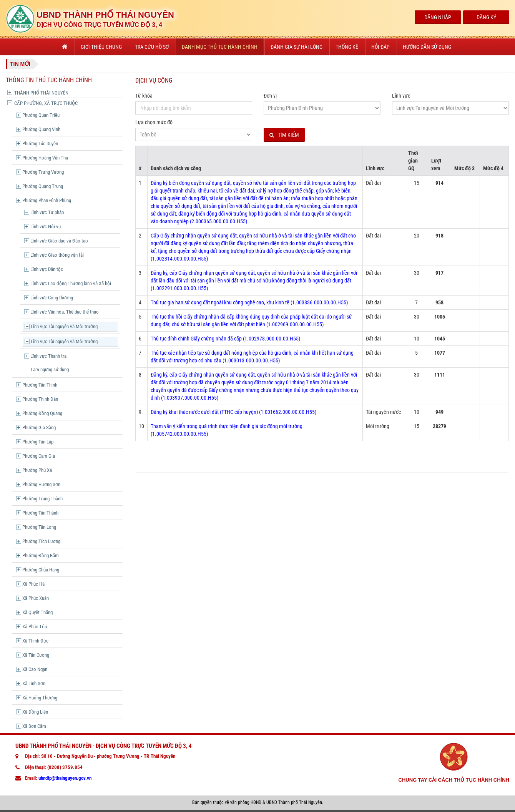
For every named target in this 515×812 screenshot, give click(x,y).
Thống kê (347, 47)
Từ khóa (144, 96)
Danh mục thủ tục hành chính (220, 47)
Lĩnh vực (401, 96)
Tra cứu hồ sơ (152, 47)
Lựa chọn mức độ (154, 122)
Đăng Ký (486, 17)
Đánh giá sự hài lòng (297, 47)
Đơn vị (270, 96)
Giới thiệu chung (101, 47)
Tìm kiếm (284, 135)
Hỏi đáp (380, 47)
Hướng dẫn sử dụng (427, 47)
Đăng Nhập (438, 17)
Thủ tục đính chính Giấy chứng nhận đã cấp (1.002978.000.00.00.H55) (225, 339)
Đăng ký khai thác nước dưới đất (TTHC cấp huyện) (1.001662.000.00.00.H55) (233, 412)
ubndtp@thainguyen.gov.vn (65, 778)
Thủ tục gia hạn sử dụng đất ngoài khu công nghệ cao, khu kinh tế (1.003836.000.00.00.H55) (249, 302)
